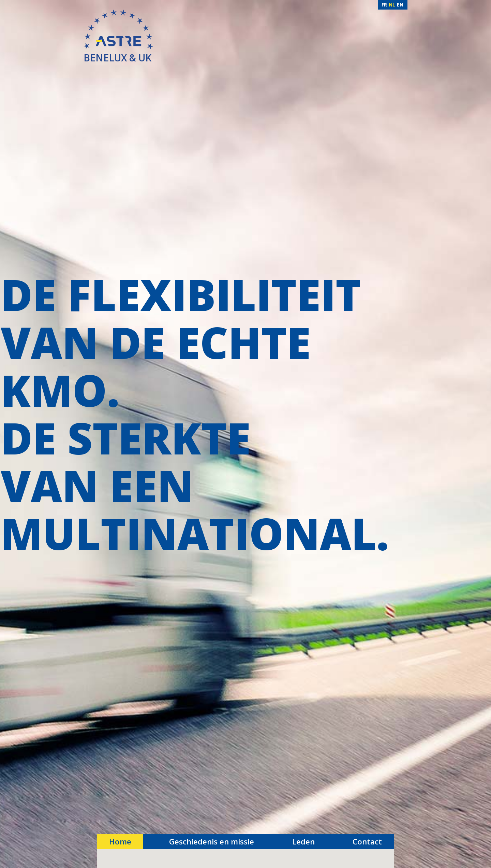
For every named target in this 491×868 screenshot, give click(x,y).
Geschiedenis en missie (212, 842)
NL (392, 5)
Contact (367, 842)
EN (400, 5)
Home (120, 842)
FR (384, 5)
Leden (303, 842)
